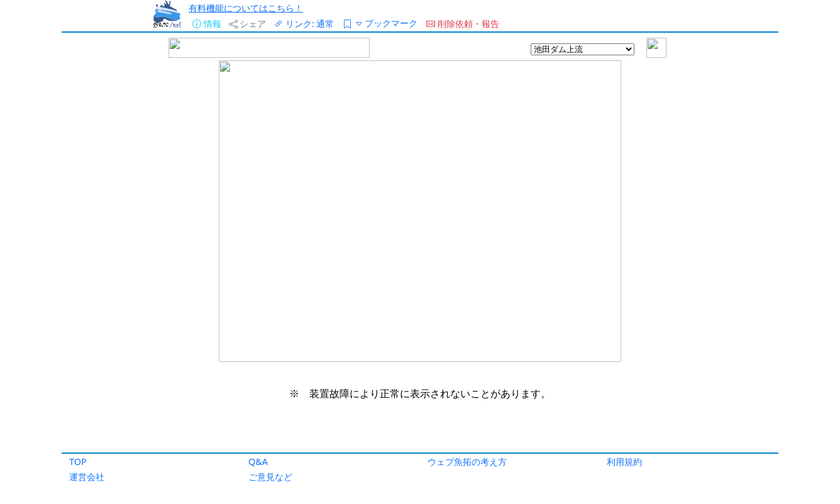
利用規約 (624, 462)
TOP (78, 462)
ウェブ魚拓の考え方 (467, 462)
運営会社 (87, 477)
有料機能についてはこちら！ (246, 8)
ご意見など (270, 477)
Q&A (258, 462)
